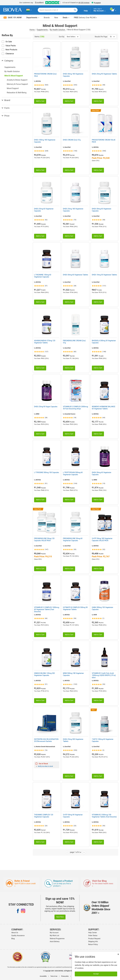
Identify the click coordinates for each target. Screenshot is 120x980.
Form (6, 108)
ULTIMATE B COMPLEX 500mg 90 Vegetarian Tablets (75, 608)
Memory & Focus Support (17, 84)
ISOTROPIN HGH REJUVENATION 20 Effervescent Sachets (46, 740)
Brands (47, 18)
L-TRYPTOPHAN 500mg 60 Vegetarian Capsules (73, 474)
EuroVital (68, 81)
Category (7, 61)
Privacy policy (65, 976)
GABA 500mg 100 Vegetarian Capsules (102, 608)
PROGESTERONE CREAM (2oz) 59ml (45, 75)
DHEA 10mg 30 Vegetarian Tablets (104, 275)
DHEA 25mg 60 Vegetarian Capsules (44, 210)
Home (32, 30)
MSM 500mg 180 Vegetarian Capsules (73, 674)
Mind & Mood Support (14, 76)
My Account (54, 933)
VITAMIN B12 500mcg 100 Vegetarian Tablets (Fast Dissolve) (104, 816)
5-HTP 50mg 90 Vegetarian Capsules (73, 816)
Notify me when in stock (45, 766)
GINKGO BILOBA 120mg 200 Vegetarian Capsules (44, 674)
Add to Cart (40, 101)
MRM (38, 414)
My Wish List (54, 936)
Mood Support (13, 88)
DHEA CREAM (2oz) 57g (72, 140)
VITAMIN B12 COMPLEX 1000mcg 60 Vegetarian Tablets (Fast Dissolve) (47, 609)
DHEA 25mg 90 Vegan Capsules (46, 407)
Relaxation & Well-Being (17, 93)
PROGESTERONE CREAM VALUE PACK (104, 141)
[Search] (75, 10)
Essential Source (70, 414)
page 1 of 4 (76, 852)
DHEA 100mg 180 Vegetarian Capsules (45, 141)
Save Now (60, 917)
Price (6, 116)
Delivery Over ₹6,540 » (85, 18)
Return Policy (93, 944)
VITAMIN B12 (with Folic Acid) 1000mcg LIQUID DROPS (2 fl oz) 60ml (104, 675)
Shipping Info (93, 941)
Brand (6, 100)
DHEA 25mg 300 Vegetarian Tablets (73, 740)
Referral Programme (57, 939)
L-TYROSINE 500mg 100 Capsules (47, 472)
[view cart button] (114, 10)
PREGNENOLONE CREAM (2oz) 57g (74, 342)
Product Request (94, 939)
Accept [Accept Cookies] (96, 974)
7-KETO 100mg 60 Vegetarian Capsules (103, 740)
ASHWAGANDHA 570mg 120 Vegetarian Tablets (45, 342)
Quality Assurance (18, 936)
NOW (95, 615)
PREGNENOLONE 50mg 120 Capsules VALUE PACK (44, 539)
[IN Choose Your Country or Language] (29, 10)
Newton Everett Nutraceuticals (45, 747)
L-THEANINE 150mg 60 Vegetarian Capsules (43, 276)
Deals (66, 18)
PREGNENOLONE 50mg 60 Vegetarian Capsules (73, 539)
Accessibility (43, 976)
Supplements (42, 30)
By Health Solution (58, 30)
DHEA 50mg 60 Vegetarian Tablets (75, 275)
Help (86, 11)
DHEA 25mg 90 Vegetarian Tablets (104, 74)
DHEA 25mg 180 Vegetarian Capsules (73, 210)
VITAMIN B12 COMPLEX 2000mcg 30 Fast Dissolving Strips (75, 408)
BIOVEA (38, 81)
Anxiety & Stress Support (17, 80)
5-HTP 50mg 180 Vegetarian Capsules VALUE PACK (102, 539)
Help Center (93, 933)
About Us (15, 933)
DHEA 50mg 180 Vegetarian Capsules (73, 75)
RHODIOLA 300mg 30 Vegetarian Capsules (104, 342)
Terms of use (54, 976)
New (56, 18)
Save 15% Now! (13, 18)
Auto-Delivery (55, 941)
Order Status (93, 936)
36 (112, 37)
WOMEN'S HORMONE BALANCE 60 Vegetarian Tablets (104, 408)
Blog (13, 939)
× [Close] (118, 954)
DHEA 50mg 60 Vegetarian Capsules (102, 210)
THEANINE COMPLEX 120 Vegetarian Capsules (44, 816)
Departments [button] (33, 18)
